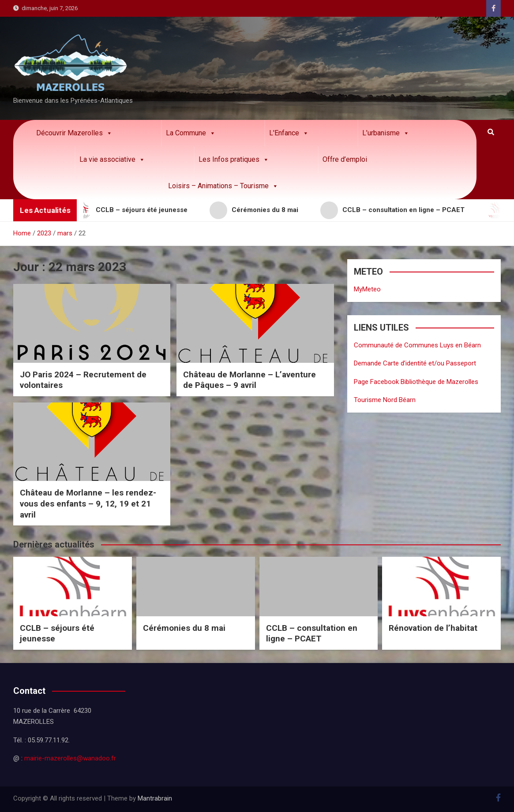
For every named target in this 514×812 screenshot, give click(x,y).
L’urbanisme (386, 133)
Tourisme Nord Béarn (385, 400)
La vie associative (112, 160)
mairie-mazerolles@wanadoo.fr (70, 758)
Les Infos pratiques (234, 160)
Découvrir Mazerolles (74, 133)
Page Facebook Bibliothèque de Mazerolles (416, 382)
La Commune (191, 133)
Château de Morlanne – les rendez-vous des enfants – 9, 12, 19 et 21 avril (88, 503)
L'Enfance (289, 133)
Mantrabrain (155, 798)
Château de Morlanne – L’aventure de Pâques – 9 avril (249, 380)
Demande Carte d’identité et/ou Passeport (415, 363)
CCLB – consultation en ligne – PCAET (312, 633)
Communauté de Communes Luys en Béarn (417, 345)
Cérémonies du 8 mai (184, 628)
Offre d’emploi (345, 159)
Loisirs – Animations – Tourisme (223, 186)
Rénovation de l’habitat (433, 628)
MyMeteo (367, 289)
